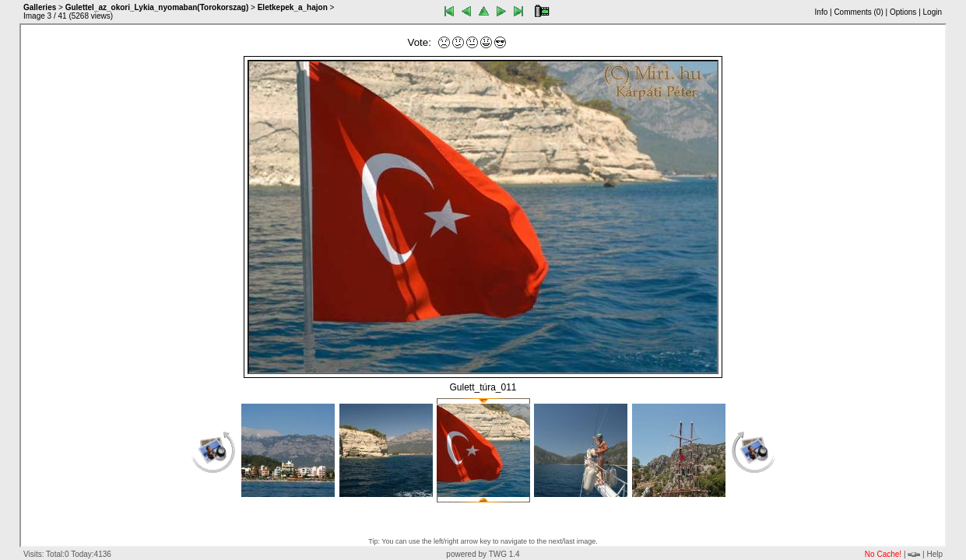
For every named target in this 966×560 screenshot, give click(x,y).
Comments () (858, 12)
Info (822, 12)
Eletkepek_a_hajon (293, 7)
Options (903, 12)
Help (934, 554)
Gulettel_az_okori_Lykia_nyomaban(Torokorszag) (157, 7)
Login (933, 12)
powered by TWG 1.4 (483, 554)
